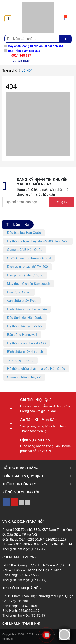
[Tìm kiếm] (65, 39)
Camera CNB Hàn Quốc (25, 250)
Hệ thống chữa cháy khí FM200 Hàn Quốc (38, 241)
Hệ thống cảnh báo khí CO (26, 343)
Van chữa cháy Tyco (22, 301)
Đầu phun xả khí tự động (25, 275)
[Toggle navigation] (8, 19)
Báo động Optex (19, 292)
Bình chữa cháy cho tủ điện (27, 309)
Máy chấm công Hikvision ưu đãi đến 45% (34, 46)
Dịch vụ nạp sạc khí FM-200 (27, 267)
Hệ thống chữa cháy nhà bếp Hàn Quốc (36, 369)
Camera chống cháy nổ (24, 377)
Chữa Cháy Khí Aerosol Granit (29, 258)
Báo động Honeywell (22, 335)
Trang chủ (10, 71)
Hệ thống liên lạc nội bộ (24, 326)
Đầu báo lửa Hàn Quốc (24, 233)
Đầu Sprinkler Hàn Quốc (25, 318)
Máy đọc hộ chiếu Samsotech (29, 284)
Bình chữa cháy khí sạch (25, 352)
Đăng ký (61, 202)
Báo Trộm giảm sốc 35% (22, 51)
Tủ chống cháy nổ (20, 360)
